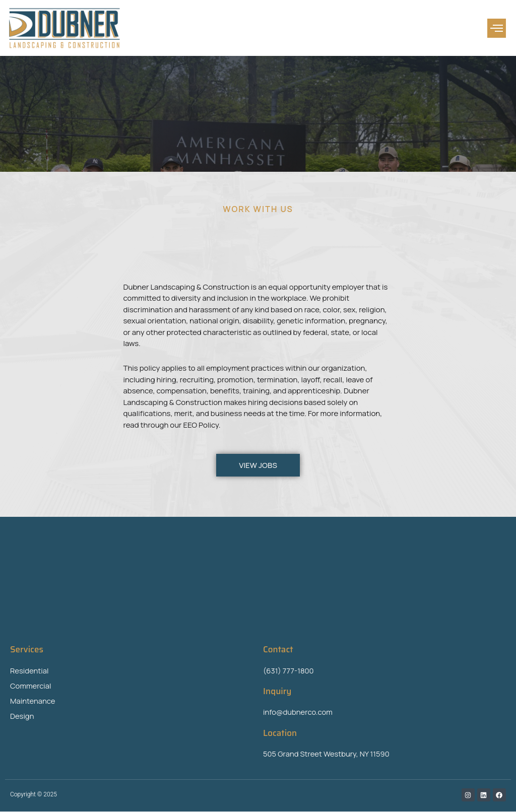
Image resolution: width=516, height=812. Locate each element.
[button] (497, 28)
